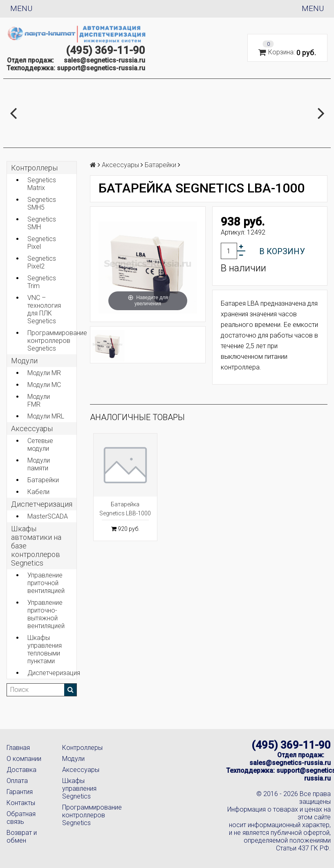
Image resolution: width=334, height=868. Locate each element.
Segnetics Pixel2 (42, 262)
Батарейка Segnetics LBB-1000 (125, 509)
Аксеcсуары (32, 428)
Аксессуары (81, 770)
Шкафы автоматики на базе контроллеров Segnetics (36, 546)
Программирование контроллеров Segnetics (52, 341)
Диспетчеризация (42, 504)
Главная (18, 748)
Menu (21, 8)
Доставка (21, 770)
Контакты (21, 803)
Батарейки (43, 480)
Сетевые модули (40, 445)
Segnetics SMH (42, 223)
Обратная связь (21, 818)
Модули (24, 361)
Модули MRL (46, 416)
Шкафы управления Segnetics (79, 789)
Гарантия (20, 792)
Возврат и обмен (22, 837)
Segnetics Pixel (42, 243)
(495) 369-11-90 (105, 50)
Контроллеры (34, 168)
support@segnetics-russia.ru (101, 68)
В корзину (282, 251)
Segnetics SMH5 (42, 204)
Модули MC (44, 385)
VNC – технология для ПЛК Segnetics (44, 309)
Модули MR (44, 373)
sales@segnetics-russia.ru (104, 60)
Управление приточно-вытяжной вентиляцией (46, 614)
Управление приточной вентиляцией (46, 583)
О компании (24, 759)
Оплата (17, 781)
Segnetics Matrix (42, 184)
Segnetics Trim (42, 282)
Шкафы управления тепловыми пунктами (45, 649)
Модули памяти (39, 464)
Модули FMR (39, 400)
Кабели (38, 492)
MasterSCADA (48, 516)
